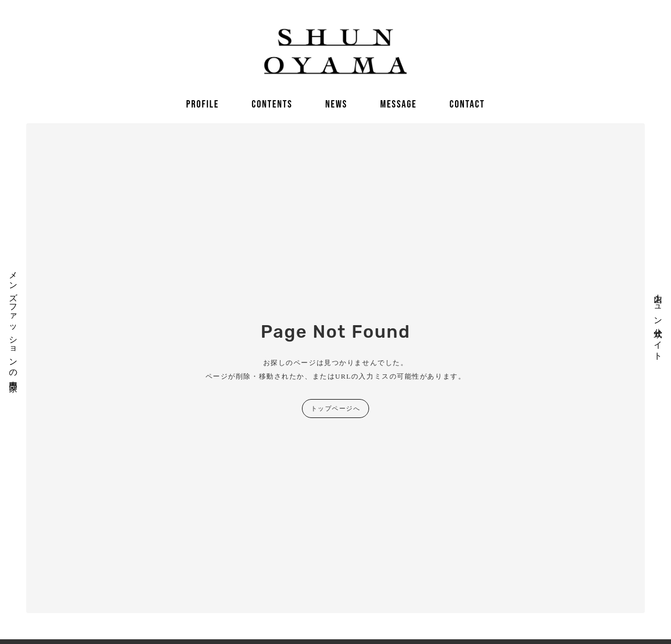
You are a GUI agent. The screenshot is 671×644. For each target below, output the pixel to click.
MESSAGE (398, 104)
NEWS (336, 104)
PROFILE (203, 104)
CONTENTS (272, 104)
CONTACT (467, 104)
